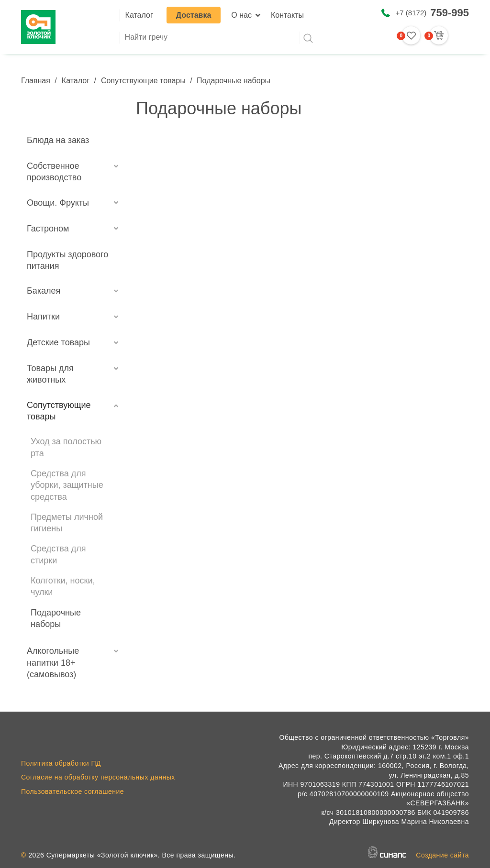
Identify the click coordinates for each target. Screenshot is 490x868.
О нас (241, 15)
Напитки (43, 317)
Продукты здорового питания (67, 260)
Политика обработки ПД (61, 763)
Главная (36, 81)
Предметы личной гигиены (67, 523)
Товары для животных (50, 374)
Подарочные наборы (56, 618)
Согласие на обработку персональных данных (98, 777)
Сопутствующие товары (143, 81)
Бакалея (44, 291)
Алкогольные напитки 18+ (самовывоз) (53, 663)
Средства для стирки (58, 554)
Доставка (194, 15)
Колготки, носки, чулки (63, 586)
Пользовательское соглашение (72, 791)
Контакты (287, 15)
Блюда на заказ (58, 140)
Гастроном (48, 229)
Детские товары (58, 342)
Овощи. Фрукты (58, 203)
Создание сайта (442, 855)
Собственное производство (54, 172)
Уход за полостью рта (66, 447)
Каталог (139, 15)
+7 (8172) (432, 13)
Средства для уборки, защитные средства (67, 485)
